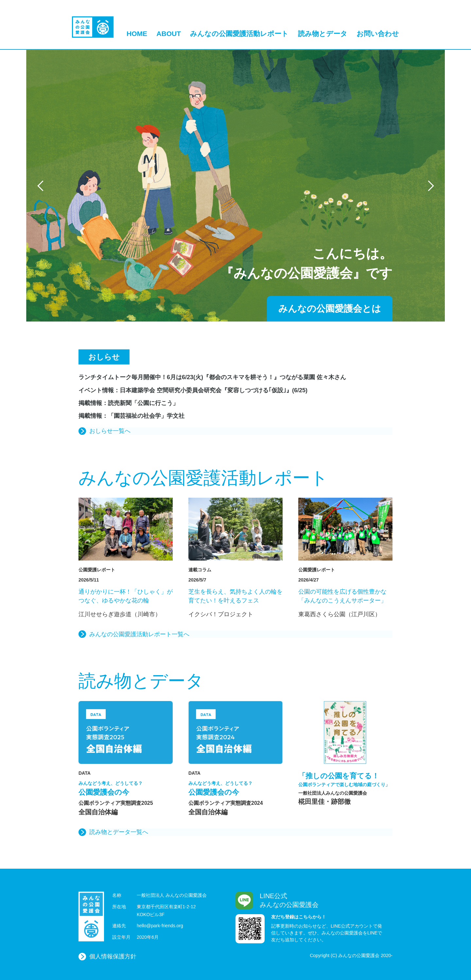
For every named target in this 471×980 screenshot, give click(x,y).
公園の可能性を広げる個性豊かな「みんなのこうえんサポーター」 (342, 596)
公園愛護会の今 (126, 788)
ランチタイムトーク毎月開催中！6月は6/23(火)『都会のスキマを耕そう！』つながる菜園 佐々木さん (212, 377)
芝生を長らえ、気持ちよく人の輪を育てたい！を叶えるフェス (235, 596)
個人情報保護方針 (113, 956)
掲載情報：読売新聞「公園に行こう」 (129, 403)
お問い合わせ (378, 34)
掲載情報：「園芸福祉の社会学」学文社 (131, 416)
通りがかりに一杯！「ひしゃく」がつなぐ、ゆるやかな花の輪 (126, 596)
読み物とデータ (323, 34)
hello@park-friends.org (160, 926)
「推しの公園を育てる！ (345, 780)
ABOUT (169, 34)
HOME (137, 34)
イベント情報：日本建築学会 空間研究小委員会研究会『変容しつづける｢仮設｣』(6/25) (193, 390)
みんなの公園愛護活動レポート (239, 34)
